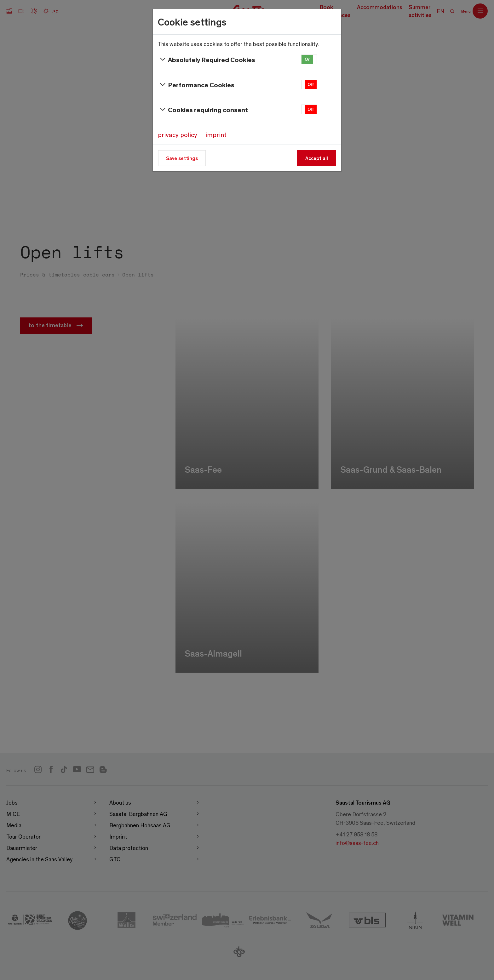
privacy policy (178, 134)
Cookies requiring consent (203, 110)
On (308, 59)
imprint (216, 134)
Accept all (317, 158)
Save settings (182, 158)
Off (311, 84)
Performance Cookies (196, 85)
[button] (309, 59)
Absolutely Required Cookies (207, 60)
